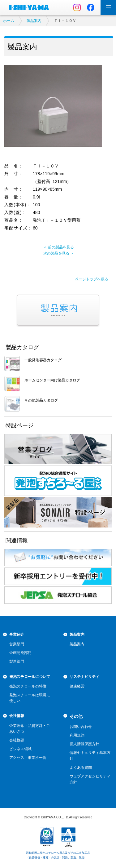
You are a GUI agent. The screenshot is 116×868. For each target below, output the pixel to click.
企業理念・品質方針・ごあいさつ (30, 729)
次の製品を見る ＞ (59, 253)
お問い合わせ (81, 727)
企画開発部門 (20, 653)
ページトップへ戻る (92, 279)
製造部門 (17, 661)
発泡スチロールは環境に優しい (30, 698)
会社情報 (17, 716)
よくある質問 (81, 768)
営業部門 (17, 644)
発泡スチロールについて (30, 677)
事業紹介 (17, 634)
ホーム (9, 21)
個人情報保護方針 (84, 744)
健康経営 (77, 686)
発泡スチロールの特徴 (28, 686)
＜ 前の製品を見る (59, 247)
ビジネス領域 (20, 749)
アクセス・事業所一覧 (28, 758)
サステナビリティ (84, 677)
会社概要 (17, 740)
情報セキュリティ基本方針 (90, 756)
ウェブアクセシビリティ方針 (90, 779)
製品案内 (34, 21)
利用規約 (77, 735)
